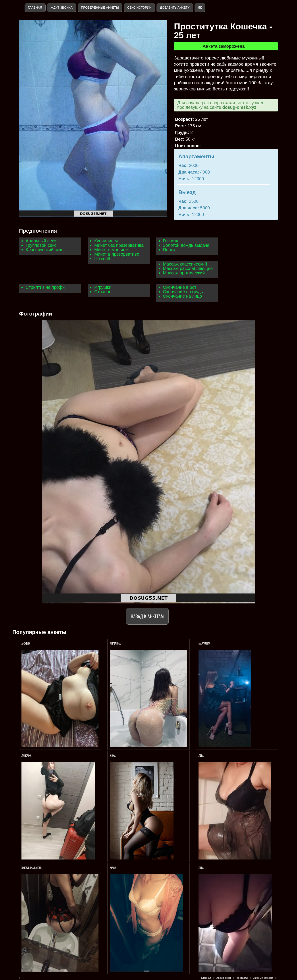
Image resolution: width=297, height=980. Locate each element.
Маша (113, 868)
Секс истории (139, 8)
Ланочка (26, 755)
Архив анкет (224, 978)
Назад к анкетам (147, 616)
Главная (35, 8)
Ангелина (115, 643)
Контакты (242, 978)
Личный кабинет (263, 978)
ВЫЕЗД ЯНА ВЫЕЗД (32, 868)
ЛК (200, 8)
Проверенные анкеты (100, 8)
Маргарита (204, 643)
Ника (113, 755)
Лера (201, 755)
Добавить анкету (175, 8)
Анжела (26, 643)
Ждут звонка (62, 8)
